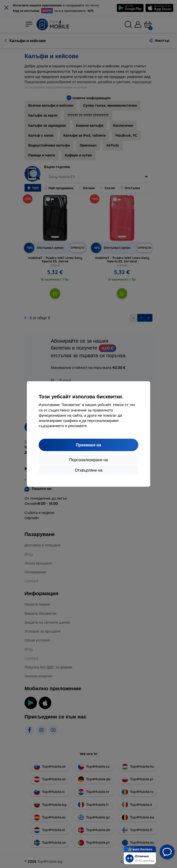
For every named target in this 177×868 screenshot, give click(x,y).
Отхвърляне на (88, 470)
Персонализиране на (88, 460)
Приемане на (88, 445)
